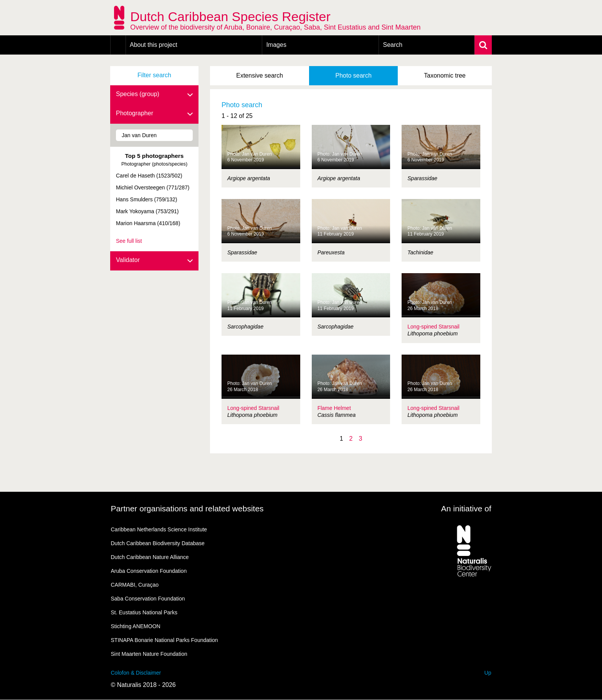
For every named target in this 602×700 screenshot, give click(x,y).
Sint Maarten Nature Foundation (149, 654)
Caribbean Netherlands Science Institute (159, 529)
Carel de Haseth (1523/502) (149, 176)
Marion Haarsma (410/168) (148, 223)
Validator (154, 260)
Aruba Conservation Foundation (149, 571)
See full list (129, 241)
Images (276, 45)
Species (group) (154, 95)
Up (488, 673)
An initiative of (466, 508)
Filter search (154, 75)
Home (118, 45)
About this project (154, 45)
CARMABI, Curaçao (135, 585)
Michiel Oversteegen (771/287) (153, 187)
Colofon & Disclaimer (136, 673)
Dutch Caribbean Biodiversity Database (158, 543)
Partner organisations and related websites (187, 508)
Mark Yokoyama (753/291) (147, 211)
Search (393, 45)
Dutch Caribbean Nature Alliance (150, 557)
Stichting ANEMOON (136, 626)
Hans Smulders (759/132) (147, 199)
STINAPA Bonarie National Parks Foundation (165, 640)
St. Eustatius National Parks (144, 612)
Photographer (154, 114)
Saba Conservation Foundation (148, 599)
